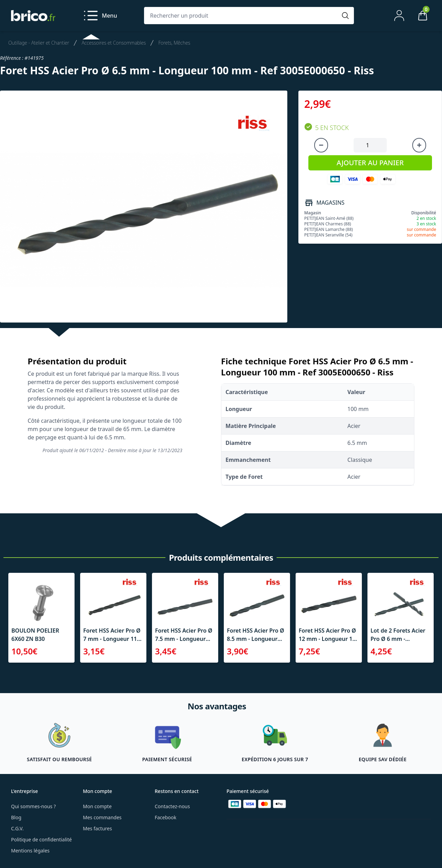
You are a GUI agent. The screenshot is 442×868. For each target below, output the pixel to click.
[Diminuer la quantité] (321, 145)
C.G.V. (17, 828)
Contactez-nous (172, 806)
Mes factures (97, 828)
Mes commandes (102, 817)
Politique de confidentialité (41, 839)
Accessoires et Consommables (114, 43)
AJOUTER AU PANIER (370, 163)
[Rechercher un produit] (242, 16)
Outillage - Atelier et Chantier (39, 43)
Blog (16, 817)
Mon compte (97, 806)
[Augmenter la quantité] (419, 145)
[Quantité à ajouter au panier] (370, 145)
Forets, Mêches (174, 43)
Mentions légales (30, 851)
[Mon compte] (399, 16)
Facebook (166, 817)
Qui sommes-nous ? (33, 806)
